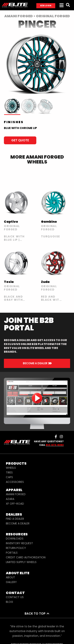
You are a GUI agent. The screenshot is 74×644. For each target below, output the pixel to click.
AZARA (10, 499)
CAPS (9, 477)
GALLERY (11, 582)
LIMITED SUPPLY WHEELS (21, 562)
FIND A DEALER (15, 519)
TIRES (9, 472)
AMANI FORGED (16, 494)
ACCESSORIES (15, 482)
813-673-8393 (55, 445)
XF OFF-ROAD (15, 504)
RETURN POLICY (16, 548)
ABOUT (10, 577)
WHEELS (11, 468)
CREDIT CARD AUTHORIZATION (26, 557)
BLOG (9, 602)
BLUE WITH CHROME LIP (20, 128)
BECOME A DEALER (18, 523)
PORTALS (12, 553)
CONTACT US (15, 597)
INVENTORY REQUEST (19, 543)
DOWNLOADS (15, 539)
